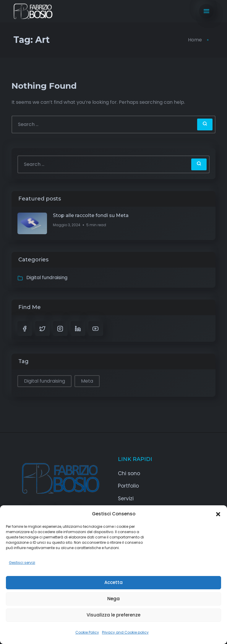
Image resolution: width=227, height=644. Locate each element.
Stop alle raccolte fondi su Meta (91, 215)
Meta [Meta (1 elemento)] (87, 381)
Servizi (126, 499)
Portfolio (128, 486)
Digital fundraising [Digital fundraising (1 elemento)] (44, 381)
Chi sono (129, 473)
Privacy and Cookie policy (125, 632)
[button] (218, 514)
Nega (113, 599)
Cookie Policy (87, 632)
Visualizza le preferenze (113, 615)
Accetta (113, 582)
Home (195, 40)
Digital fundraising (47, 277)
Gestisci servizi (22, 563)
